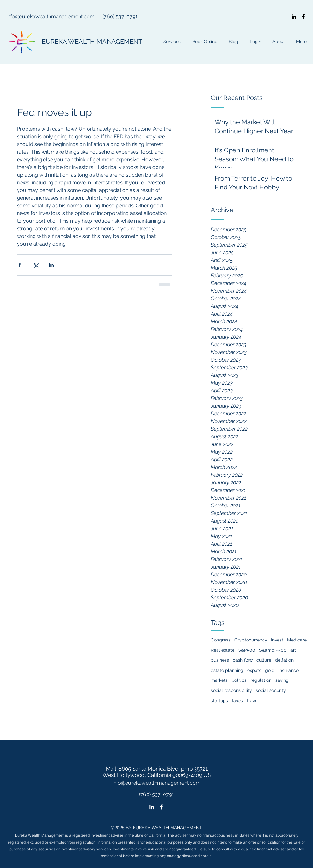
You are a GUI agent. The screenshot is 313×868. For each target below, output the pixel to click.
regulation (261, 680)
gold (270, 670)
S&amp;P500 (273, 650)
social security (271, 690)
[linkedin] (294, 17)
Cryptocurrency (251, 640)
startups (219, 701)
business (220, 660)
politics (239, 680)
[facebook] (303, 17)
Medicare (297, 640)
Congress (221, 640)
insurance (289, 670)
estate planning (227, 670)
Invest (277, 640)
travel (253, 701)
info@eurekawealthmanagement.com (50, 16)
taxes (237, 701)
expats (254, 670)
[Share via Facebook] (20, 265)
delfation (284, 660)
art (293, 650)
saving (282, 680)
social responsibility (231, 690)
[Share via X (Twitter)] (36, 265)
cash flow (243, 660)
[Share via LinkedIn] (51, 265)
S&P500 (247, 650)
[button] (255, 42)
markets (219, 680)
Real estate (223, 650)
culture (264, 660)
